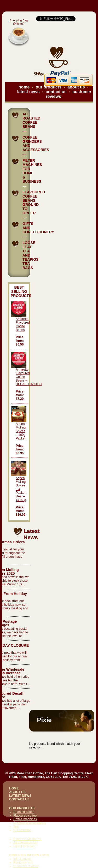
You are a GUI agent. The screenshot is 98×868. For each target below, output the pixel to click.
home (24, 87)
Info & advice (22, 859)
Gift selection (22, 830)
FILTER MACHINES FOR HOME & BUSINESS (32, 171)
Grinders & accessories (30, 823)
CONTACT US (19, 799)
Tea (16, 827)
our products (48, 87)
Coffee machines (25, 819)
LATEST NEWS (20, 796)
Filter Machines (24, 846)
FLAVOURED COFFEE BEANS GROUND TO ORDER (34, 203)
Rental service (23, 863)
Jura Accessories (25, 843)
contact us (56, 92)
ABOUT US (17, 792)
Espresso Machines (27, 839)
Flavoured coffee (25, 816)
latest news (28, 92)
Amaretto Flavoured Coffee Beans (23, 324)
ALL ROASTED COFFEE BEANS (31, 120)
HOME (14, 788)
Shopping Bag (19, 20)
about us (76, 87)
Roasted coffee (24, 812)
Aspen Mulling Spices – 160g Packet (21, 431)
